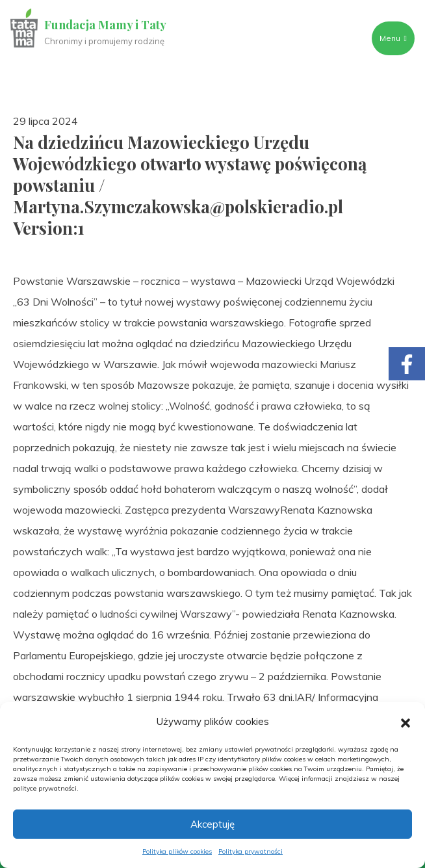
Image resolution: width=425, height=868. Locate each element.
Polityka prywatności (251, 851)
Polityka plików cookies (177, 851)
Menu (393, 38)
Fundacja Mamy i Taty (105, 25)
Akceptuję (212, 824)
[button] (406, 722)
